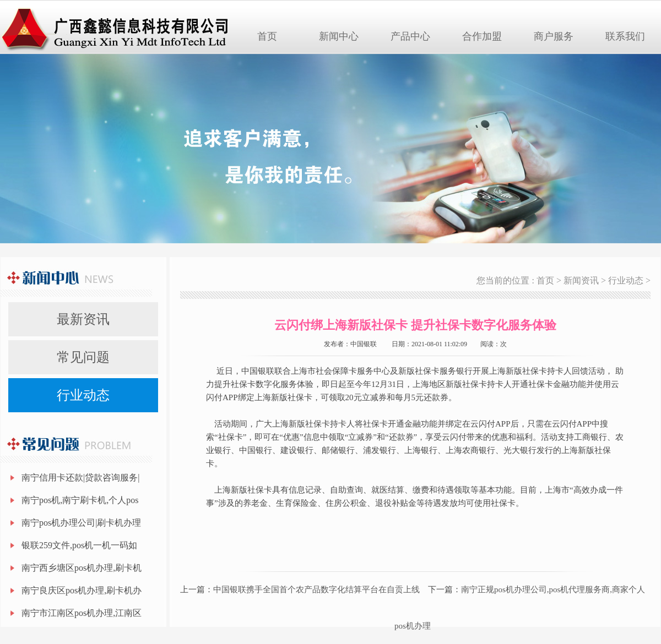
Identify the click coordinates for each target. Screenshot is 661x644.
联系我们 (625, 36)
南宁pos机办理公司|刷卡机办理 (81, 523)
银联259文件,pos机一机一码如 (79, 545)
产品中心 (410, 36)
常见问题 (83, 357)
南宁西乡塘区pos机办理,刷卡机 (82, 568)
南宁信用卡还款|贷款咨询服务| (80, 477)
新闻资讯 (581, 280)
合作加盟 (482, 36)
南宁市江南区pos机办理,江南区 (82, 613)
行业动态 (83, 395)
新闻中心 (339, 36)
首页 (267, 36)
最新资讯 (83, 319)
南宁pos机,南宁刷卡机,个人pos (80, 500)
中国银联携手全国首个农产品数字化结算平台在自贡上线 (316, 590)
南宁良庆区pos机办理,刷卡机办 (82, 590)
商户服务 (554, 36)
